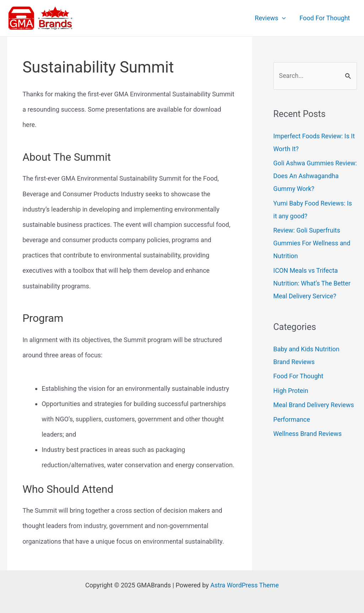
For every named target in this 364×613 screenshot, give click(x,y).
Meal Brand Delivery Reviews (314, 405)
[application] (283, 18)
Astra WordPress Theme (245, 585)
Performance (292, 419)
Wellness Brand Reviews (308, 434)
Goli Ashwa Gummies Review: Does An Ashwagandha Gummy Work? (315, 176)
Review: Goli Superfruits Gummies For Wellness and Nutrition (312, 243)
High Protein (291, 391)
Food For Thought (325, 18)
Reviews (272, 18)
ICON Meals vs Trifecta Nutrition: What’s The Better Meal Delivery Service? (312, 283)
